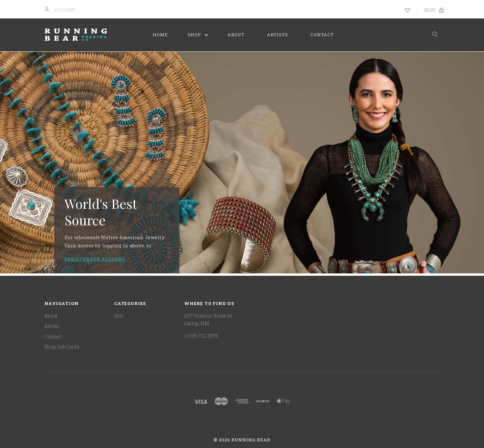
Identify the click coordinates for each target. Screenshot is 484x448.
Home (160, 35)
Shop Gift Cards (62, 347)
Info (119, 316)
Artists (278, 35)
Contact (322, 35)
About (236, 35)
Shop (198, 35)
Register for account (95, 259)
